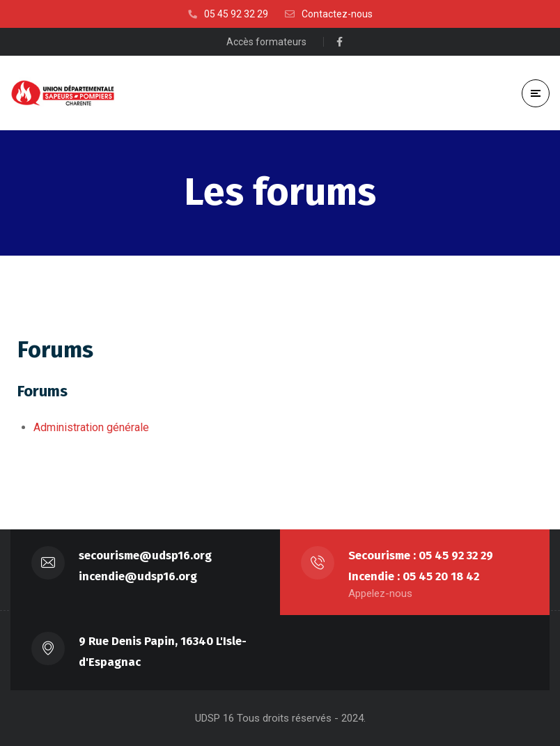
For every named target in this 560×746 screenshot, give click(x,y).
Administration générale (91, 427)
